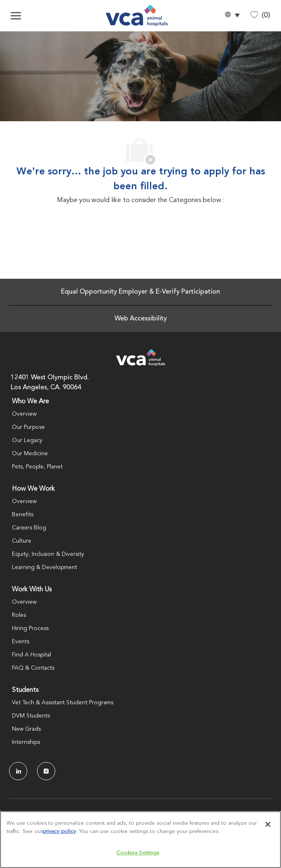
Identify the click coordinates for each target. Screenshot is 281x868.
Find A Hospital (32, 655)
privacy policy (59, 832)
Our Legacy (27, 440)
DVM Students (31, 716)
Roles (19, 615)
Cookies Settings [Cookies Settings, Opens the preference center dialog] (138, 853)
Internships (26, 742)
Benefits (23, 515)
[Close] (268, 824)
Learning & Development (44, 567)
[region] (140, 840)
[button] (232, 16)
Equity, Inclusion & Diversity (48, 554)
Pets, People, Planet (37, 467)
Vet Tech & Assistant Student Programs (63, 703)
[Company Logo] (137, 16)
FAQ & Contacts (33, 668)
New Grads (26, 729)
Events (21, 642)
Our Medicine (30, 454)
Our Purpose (28, 427)
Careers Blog (29, 528)
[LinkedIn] (18, 771)
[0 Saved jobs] (260, 15)
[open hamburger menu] (16, 16)
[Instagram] (46, 771)
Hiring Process (30, 628)
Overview (24, 414)
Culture (22, 541)
